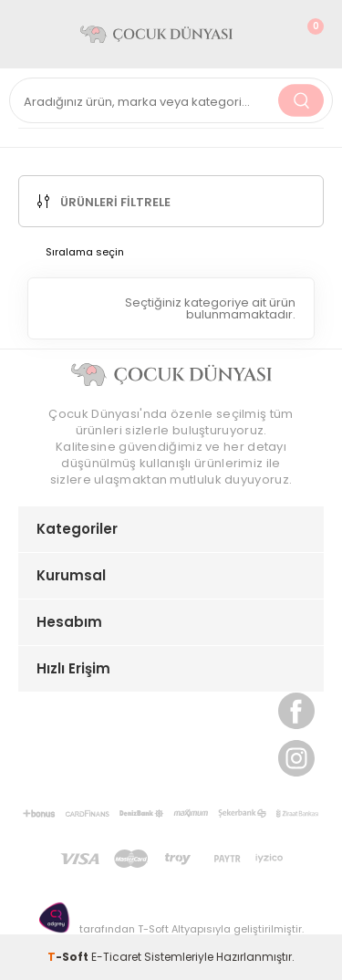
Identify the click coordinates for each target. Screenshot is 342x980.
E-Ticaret (116, 957)
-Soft (69, 957)
